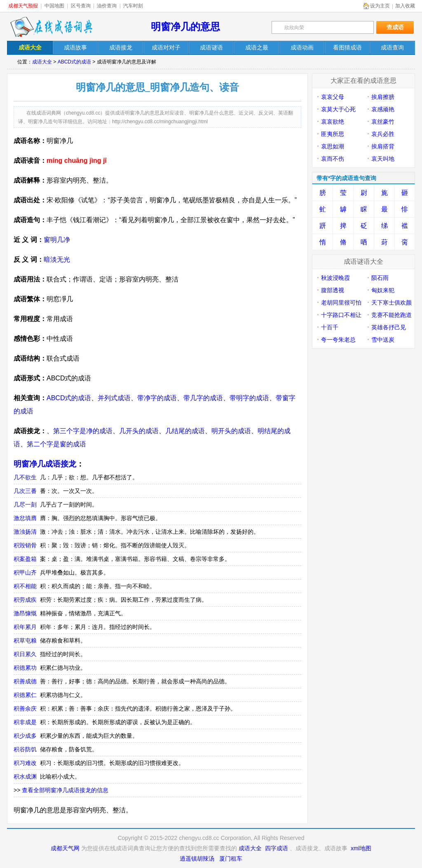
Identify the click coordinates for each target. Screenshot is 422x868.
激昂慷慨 (25, 613)
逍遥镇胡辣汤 (197, 859)
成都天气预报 (23, 6)
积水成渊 (25, 777)
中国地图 (54, 6)
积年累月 (25, 627)
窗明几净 (57, 240)
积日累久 (25, 654)
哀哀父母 (333, 97)
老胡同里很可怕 (341, 303)
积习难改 (25, 763)
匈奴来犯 (383, 290)
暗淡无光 (57, 259)
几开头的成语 (139, 431)
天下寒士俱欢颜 (392, 303)
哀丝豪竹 (383, 122)
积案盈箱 (25, 559)
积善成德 (25, 681)
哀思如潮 (333, 146)
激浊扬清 (25, 532)
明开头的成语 (231, 431)
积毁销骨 (25, 545)
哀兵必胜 (383, 134)
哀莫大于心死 (338, 109)
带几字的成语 (203, 398)
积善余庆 (25, 708)
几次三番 (25, 491)
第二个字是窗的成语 (56, 444)
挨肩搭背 (383, 146)
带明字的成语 (249, 398)
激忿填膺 (25, 518)
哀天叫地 (383, 159)
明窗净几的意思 (185, 27)
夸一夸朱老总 (338, 340)
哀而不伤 (333, 159)
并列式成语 (114, 398)
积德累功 (25, 668)
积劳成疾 (25, 600)
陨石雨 (380, 278)
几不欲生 (25, 477)
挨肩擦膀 (383, 97)
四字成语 (277, 848)
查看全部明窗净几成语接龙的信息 (65, 790)
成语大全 (42, 62)
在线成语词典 (51, 27)
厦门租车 (231, 859)
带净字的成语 (157, 398)
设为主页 (380, 6)
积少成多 (25, 736)
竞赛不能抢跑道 (392, 315)
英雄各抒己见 (389, 327)
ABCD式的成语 (74, 62)
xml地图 (361, 848)
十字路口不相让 (341, 315)
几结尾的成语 (185, 431)
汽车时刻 (133, 6)
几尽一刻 (25, 504)
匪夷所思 (333, 134)
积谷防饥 (25, 749)
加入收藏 (405, 6)
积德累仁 (25, 695)
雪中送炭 (383, 340)
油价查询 (107, 6)
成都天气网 (65, 848)
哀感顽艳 (383, 109)
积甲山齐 (25, 572)
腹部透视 (333, 290)
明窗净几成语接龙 (45, 464)
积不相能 (25, 586)
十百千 (330, 327)
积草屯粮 (25, 640)
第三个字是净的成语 (83, 431)
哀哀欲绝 (333, 122)
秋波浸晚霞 (335, 278)
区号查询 (81, 6)
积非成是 (25, 722)
